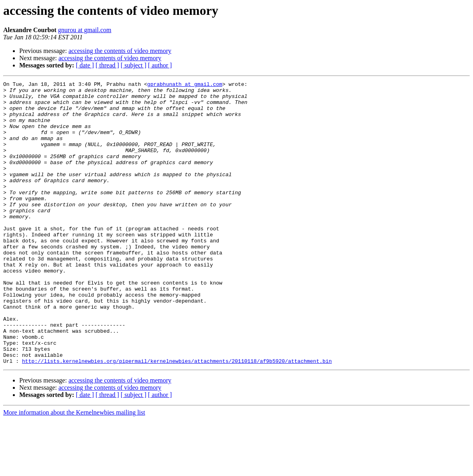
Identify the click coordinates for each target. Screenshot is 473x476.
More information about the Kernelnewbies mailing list (74, 469)
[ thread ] (107, 65)
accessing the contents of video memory (120, 51)
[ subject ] (134, 65)
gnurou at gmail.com (85, 30)
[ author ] (160, 65)
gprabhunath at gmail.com (185, 85)
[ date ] (85, 65)
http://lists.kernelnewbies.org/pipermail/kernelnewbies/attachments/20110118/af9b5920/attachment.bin (177, 417)
